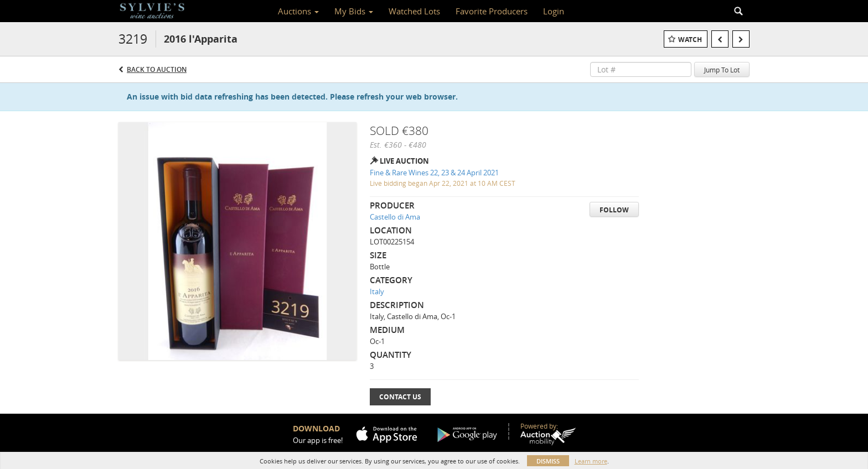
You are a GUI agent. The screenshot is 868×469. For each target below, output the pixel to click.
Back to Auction (157, 69)
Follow (614, 210)
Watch (690, 40)
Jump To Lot (722, 70)
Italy (377, 291)
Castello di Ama (395, 217)
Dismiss (548, 461)
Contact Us (400, 397)
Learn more (591, 461)
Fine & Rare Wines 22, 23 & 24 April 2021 (434, 173)
